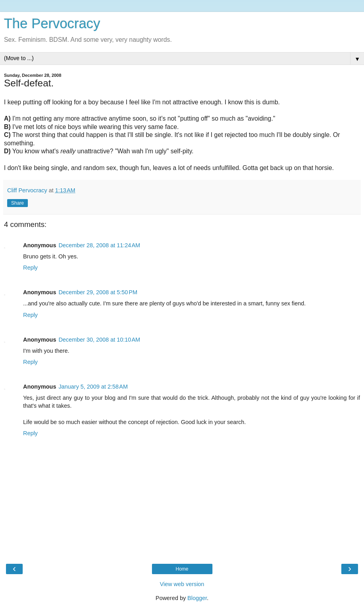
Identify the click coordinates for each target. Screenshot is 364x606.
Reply (30, 268)
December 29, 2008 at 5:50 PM (98, 292)
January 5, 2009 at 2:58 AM (93, 387)
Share (18, 203)
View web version (182, 584)
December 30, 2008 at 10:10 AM (99, 340)
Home (182, 569)
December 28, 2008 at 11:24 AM (99, 245)
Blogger (197, 598)
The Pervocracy (52, 23)
